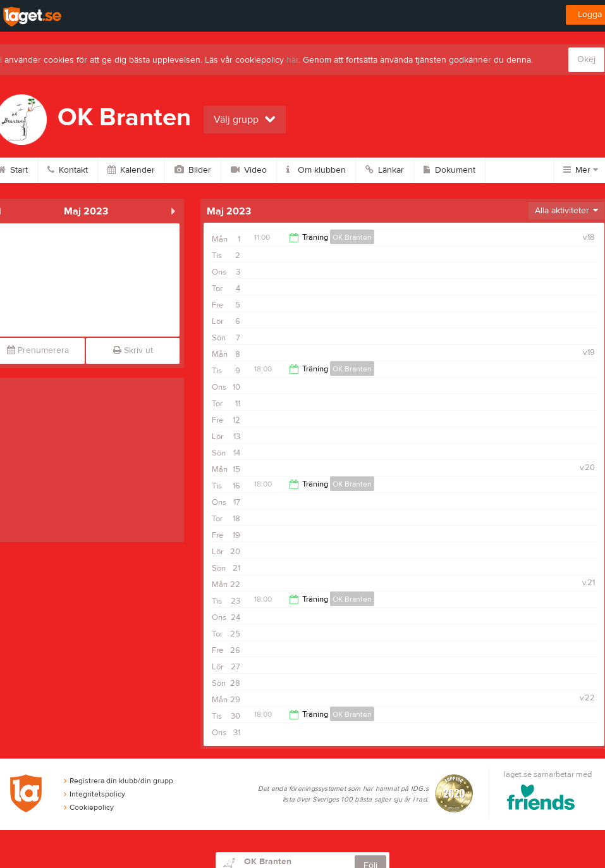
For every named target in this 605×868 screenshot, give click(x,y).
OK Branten (352, 237)
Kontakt (68, 170)
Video (249, 170)
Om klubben (316, 170)
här (292, 60)
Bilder (193, 170)
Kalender (131, 170)
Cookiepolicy (89, 807)
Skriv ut (133, 350)
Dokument (449, 170)
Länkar (385, 170)
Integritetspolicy (95, 794)
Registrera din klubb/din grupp (119, 781)
